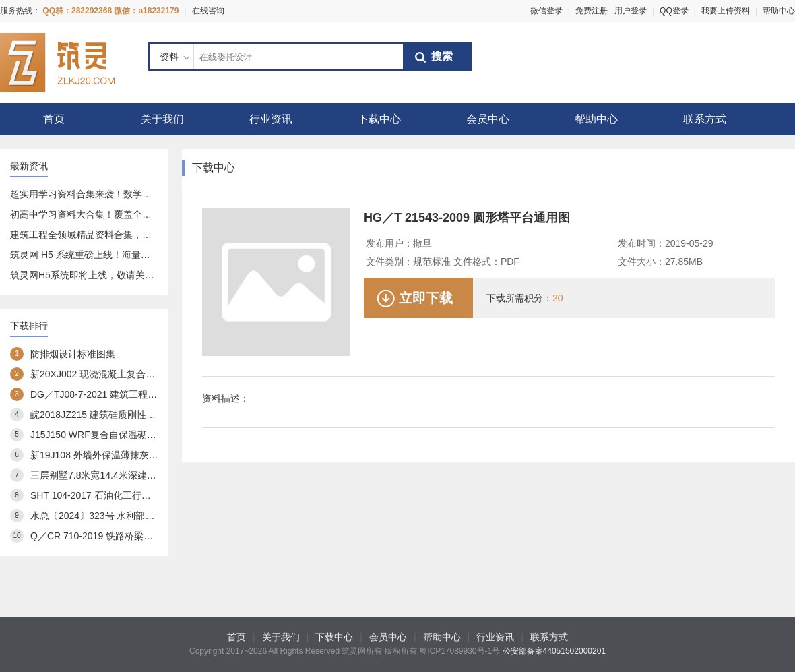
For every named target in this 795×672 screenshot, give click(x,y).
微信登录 (546, 11)
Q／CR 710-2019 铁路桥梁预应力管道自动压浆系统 (139, 536)
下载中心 (379, 119)
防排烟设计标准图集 (73, 354)
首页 (54, 119)
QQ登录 (674, 11)
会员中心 (488, 119)
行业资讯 (271, 119)
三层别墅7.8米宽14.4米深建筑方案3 (105, 475)
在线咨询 (208, 11)
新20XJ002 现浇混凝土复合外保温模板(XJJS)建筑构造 (145, 374)
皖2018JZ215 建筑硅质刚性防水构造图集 (117, 415)
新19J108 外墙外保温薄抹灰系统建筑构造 (118, 455)
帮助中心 (779, 11)
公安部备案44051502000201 (554, 651)
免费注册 (592, 11)
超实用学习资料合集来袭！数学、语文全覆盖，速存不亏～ (133, 194)
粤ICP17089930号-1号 (459, 651)
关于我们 (162, 119)
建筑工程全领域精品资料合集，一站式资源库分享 (114, 235)
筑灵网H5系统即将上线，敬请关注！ (87, 275)
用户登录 (631, 11)
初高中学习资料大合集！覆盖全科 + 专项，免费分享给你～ (133, 214)
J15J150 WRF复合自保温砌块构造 (103, 435)
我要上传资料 (726, 11)
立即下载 (426, 298)
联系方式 (705, 119)
